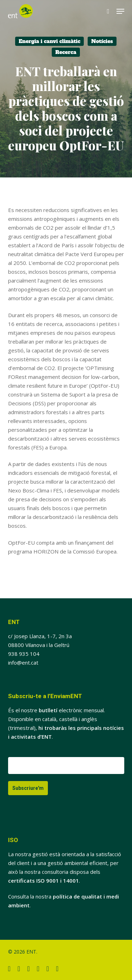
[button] (120, 11)
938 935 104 (24, 654)
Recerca (66, 52)
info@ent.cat (23, 663)
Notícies (102, 41)
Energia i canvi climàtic (49, 41)
